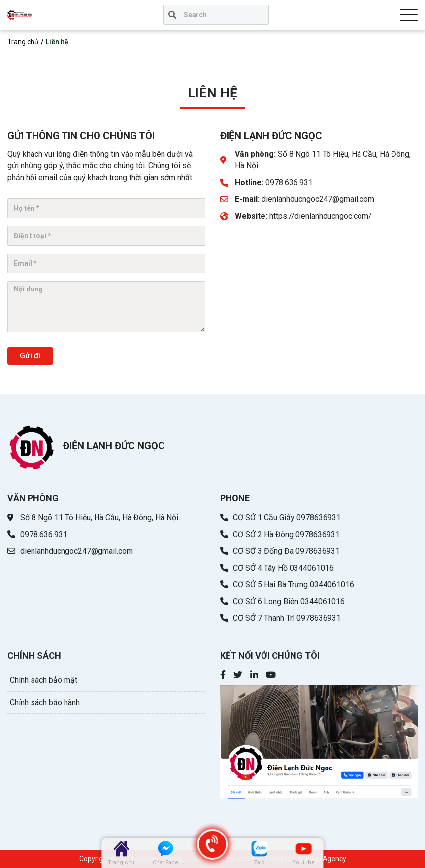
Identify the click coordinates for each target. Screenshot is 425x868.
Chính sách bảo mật (44, 680)
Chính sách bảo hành (45, 702)
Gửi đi (30, 356)
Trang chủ (23, 42)
